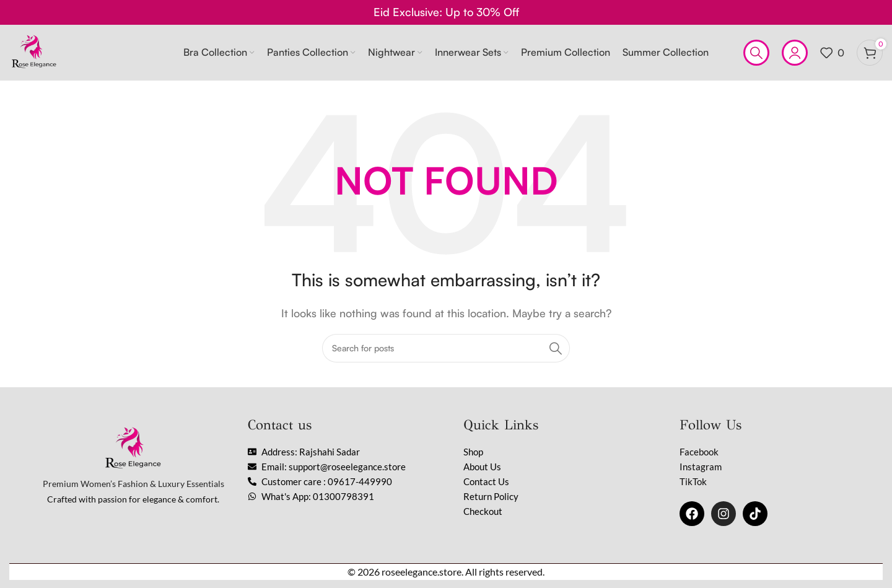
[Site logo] (34, 51)
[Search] (756, 53)
